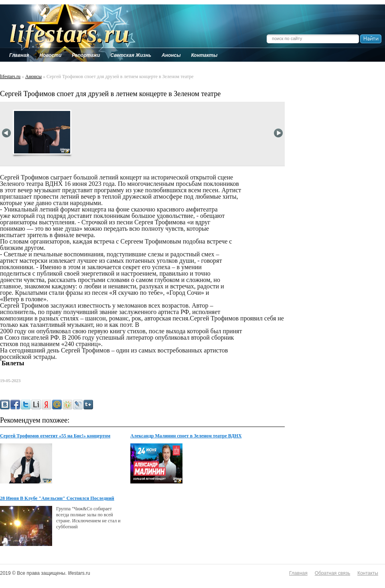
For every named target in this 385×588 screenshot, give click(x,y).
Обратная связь (332, 573)
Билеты (12, 363)
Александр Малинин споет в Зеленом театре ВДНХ (186, 436)
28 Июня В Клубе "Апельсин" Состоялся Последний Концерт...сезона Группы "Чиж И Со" (57, 499)
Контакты (368, 573)
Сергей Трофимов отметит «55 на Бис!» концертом (55, 436)
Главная (298, 573)
